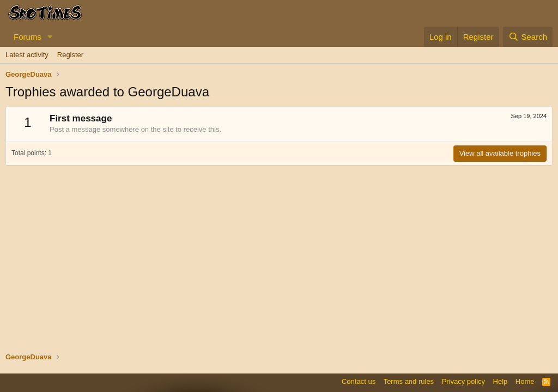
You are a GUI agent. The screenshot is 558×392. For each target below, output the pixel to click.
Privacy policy (463, 381)
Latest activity (27, 55)
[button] (50, 37)
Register (70, 55)
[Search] (528, 37)
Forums (28, 37)
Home (525, 381)
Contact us (359, 381)
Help (501, 381)
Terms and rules (409, 381)
